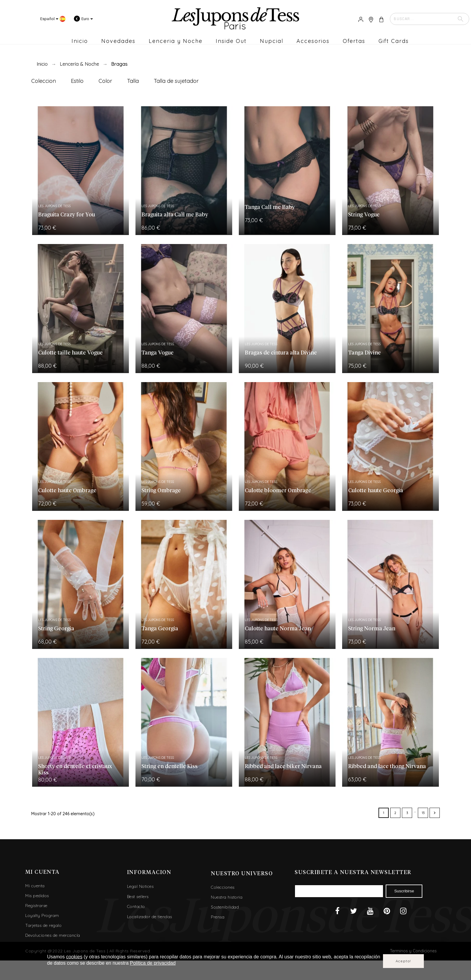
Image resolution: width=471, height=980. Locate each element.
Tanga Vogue (158, 353)
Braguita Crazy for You (67, 215)
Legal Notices (140, 886)
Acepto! (404, 961)
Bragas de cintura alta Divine (281, 353)
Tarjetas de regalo (43, 925)
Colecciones (223, 887)
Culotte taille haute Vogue (70, 353)
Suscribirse (404, 891)
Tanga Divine (365, 353)
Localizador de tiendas (150, 917)
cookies (74, 957)
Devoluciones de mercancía (53, 935)
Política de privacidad (153, 963)
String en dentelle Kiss (170, 767)
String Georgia (56, 629)
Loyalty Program (42, 915)
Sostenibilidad (225, 907)
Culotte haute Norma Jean (278, 629)
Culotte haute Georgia (376, 491)
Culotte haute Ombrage (67, 491)
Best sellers (138, 897)
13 (423, 813)
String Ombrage (161, 491)
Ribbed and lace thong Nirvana (387, 767)
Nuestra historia (227, 897)
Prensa (218, 917)
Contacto (136, 906)
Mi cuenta (35, 886)
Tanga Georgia (160, 629)
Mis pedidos (37, 896)
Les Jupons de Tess (54, 206)
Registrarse (36, 906)
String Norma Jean (372, 629)
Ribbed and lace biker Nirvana (283, 767)
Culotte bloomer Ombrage (278, 491)
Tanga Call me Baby (270, 207)
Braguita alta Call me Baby (175, 215)
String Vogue (364, 215)
